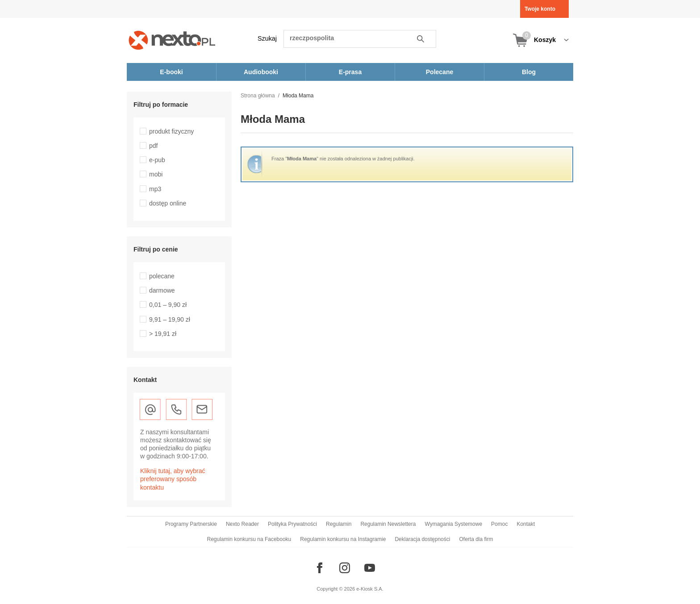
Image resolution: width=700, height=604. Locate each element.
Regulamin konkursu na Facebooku (249, 539)
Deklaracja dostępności (422, 539)
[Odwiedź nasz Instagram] (345, 568)
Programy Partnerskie (191, 524)
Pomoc (499, 524)
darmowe (162, 290)
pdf (153, 146)
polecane (162, 276)
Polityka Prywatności (292, 524)
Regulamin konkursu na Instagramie (343, 539)
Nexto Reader (242, 524)
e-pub (157, 160)
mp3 (155, 189)
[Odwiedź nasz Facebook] (320, 568)
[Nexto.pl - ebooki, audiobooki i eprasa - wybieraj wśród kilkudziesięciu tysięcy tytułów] (172, 40)
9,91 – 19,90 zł (170, 319)
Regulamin (339, 524)
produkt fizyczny (171, 131)
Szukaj (267, 38)
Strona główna (258, 96)
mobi (156, 174)
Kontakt (526, 524)
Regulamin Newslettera (388, 524)
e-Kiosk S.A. (370, 589)
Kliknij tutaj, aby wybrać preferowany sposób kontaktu (173, 479)
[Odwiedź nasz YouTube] (370, 568)
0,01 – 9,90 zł (168, 305)
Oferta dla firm (476, 539)
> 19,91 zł (163, 334)
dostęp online (168, 203)
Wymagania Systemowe (453, 524)
